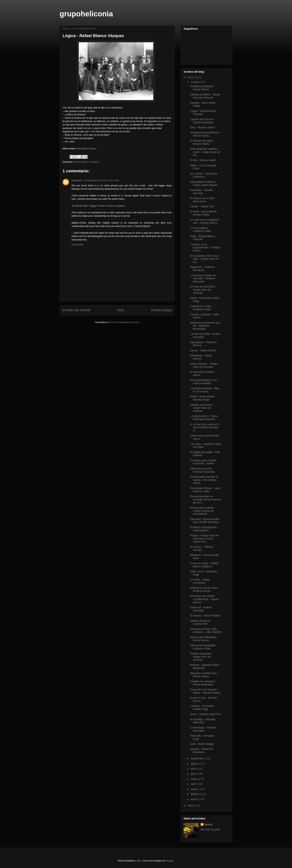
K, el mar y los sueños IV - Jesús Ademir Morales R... (205, 428)
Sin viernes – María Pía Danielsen (204, 175)
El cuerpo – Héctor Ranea (205, 616)
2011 (191, 78)
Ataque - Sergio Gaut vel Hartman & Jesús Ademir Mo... (204, 539)
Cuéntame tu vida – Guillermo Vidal (201, 308)
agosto (195, 764)
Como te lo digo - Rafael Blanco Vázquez (204, 565)
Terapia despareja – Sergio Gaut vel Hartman (202, 657)
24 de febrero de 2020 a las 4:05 (101, 180)
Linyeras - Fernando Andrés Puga (202, 707)
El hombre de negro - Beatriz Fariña (202, 142)
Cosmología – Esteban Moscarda (203, 729)
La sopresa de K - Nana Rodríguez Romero (204, 418)
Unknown (77, 180)
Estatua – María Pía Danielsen (202, 751)
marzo (195, 789)
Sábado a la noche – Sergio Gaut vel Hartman (202, 408)
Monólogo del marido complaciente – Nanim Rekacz (204, 599)
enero (194, 799)
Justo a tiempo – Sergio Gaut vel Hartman (204, 365)
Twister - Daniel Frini (202, 206)
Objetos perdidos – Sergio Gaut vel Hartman (205, 96)
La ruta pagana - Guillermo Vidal (200, 229)
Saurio (208, 824)
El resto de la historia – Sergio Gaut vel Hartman (203, 290)
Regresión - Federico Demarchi (202, 269)
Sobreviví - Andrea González (201, 609)
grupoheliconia (86, 14)
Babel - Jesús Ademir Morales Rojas (202, 398)
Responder (77, 245)
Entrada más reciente (76, 310)
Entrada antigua (161, 310)
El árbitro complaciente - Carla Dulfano (204, 529)
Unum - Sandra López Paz (205, 714)
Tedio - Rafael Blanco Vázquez (203, 238)
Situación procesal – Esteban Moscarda (202, 470)
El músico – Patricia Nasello (202, 548)
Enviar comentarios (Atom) (125, 322)
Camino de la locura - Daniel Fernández (203, 121)
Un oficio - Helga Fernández (200, 581)
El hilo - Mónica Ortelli (203, 160)
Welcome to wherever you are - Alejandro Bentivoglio (205, 326)
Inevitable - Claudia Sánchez (201, 192)
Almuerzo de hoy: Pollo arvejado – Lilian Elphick (206, 631)
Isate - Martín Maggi (202, 744)
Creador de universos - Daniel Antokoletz (203, 683)
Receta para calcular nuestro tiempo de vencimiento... (202, 511)
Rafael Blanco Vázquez (86, 149)
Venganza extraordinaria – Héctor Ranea (205, 134)
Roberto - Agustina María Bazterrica (205, 667)
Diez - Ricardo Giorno (203, 127)
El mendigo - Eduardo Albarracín (203, 721)
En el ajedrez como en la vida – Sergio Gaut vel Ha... (204, 259)
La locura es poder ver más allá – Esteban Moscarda (203, 279)
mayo (194, 779)
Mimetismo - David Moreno (201, 357)
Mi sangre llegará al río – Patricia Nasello (204, 382)
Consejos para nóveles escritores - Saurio (203, 462)
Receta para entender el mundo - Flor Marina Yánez (204, 480)
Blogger (170, 861)
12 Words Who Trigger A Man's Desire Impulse (98, 206)
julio (193, 769)
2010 (191, 806)
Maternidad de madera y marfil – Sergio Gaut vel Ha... (205, 152)
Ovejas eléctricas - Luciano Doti (201, 622)
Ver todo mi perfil (210, 829)
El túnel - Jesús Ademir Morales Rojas (203, 213)
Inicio (121, 310)
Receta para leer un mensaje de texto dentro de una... (205, 499)
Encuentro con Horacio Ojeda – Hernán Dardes (205, 691)
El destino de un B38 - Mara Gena (203, 200)
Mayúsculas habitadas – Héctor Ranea (204, 639)
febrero (195, 794)
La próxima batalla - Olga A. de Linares (205, 390)
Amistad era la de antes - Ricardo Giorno (205, 589)
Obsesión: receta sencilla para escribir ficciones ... (206, 521)
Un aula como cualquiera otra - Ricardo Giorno (205, 221)
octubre (195, 82)
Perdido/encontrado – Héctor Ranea (203, 88)
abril (193, 784)
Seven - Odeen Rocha (203, 350)
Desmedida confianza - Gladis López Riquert (204, 183)
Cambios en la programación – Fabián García (205, 248)
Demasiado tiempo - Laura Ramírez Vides (205, 490)
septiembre (197, 758)
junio (194, 774)
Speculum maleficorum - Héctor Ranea (204, 675)
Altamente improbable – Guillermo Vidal (204, 647)
